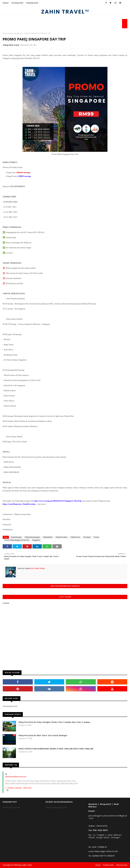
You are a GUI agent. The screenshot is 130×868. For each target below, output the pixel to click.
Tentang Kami (17, 3)
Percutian (87, 537)
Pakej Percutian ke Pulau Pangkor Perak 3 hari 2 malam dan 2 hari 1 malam (54, 722)
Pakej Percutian (62, 537)
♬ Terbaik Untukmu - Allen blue (18, 788)
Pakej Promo (75, 537)
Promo (96, 537)
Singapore (18, 33)
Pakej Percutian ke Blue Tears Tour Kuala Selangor (43, 735)
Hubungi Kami (32, 3)
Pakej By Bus (48, 537)
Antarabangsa (16, 537)
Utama (6, 3)
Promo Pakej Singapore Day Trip (17, 540)
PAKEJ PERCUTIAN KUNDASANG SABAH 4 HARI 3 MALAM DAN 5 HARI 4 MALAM (56, 749)
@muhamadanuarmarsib (16, 777)
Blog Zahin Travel (12, 45)
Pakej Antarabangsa (32, 537)
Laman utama (8, 33)
